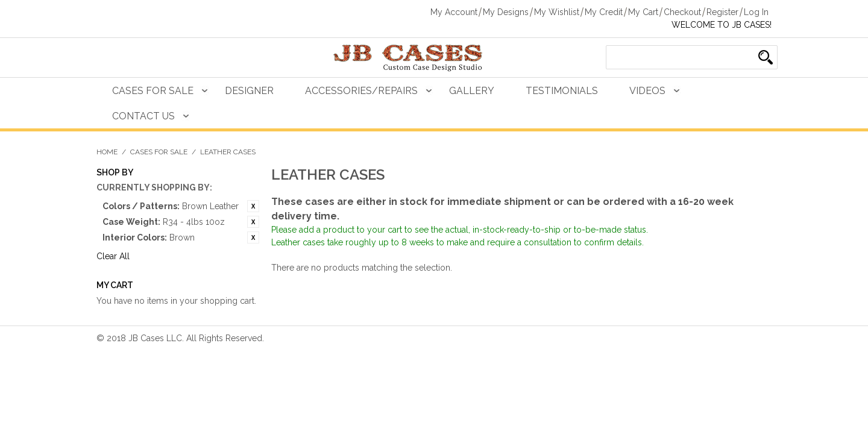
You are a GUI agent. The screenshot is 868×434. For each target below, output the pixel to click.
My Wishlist (557, 12)
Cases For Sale (153, 91)
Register (722, 12)
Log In (756, 12)
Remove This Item (253, 206)
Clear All (113, 256)
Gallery (472, 91)
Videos (647, 91)
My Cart (643, 12)
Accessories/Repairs (361, 91)
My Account (454, 12)
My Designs (506, 12)
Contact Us (143, 116)
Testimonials (562, 91)
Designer (249, 91)
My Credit (604, 12)
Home (107, 152)
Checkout (682, 12)
